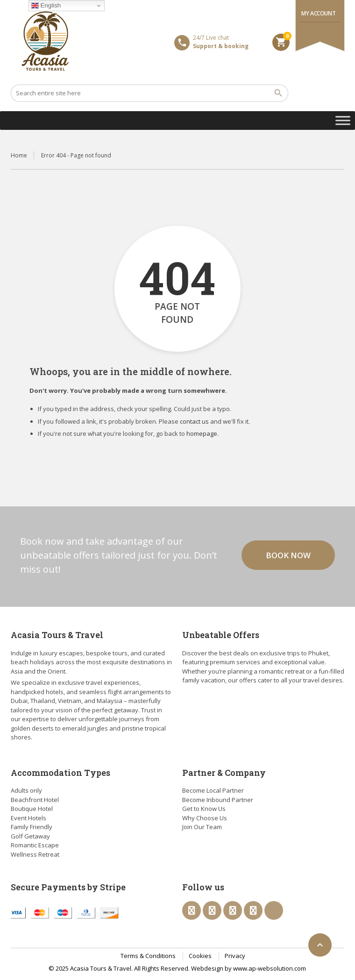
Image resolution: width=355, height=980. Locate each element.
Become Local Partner (213, 790)
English (46, 6)
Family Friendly (32, 827)
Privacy (235, 956)
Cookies (200, 956)
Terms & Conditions (148, 956)
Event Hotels (28, 818)
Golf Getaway (30, 836)
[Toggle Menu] (343, 120)
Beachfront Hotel (35, 800)
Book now (288, 555)
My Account (318, 13)
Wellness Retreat (35, 854)
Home (19, 155)
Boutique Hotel (32, 809)
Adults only (26, 790)
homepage (202, 433)
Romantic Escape (35, 845)
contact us (194, 421)
